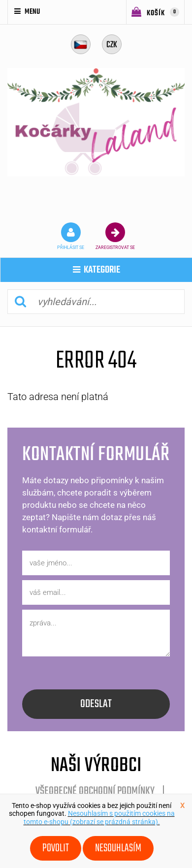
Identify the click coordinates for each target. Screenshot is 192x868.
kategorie (96, 270)
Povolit (56, 848)
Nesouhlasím (118, 848)
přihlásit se (71, 236)
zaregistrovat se (115, 236)
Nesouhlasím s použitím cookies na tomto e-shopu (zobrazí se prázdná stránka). (99, 818)
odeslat (96, 704)
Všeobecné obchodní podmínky (95, 791)
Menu (27, 12)
